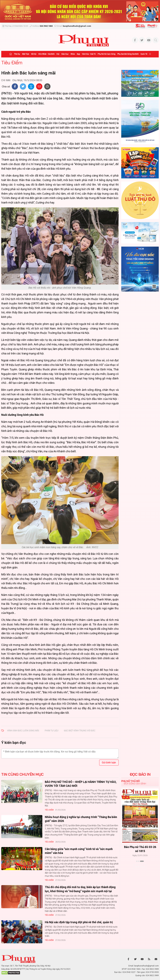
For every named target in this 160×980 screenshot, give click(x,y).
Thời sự (17, 54)
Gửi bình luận (109, 763)
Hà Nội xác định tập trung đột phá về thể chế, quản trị (79, 922)
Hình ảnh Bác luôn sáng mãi (23, 731)
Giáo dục (65, 54)
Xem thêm (140, 867)
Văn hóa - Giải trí (89, 54)
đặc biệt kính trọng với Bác (80, 731)
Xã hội (34, 54)
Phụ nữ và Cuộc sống (106, 54)
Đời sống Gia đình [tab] (135, 784)
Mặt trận (26, 54)
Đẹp (78, 54)
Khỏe (73, 54)
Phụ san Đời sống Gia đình (128, 54)
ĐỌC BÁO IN (140, 774)
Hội (58, 54)
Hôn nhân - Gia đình (46, 54)
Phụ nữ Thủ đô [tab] (131, 781)
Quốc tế (144, 54)
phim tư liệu (51, 731)
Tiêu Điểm (12, 62)
